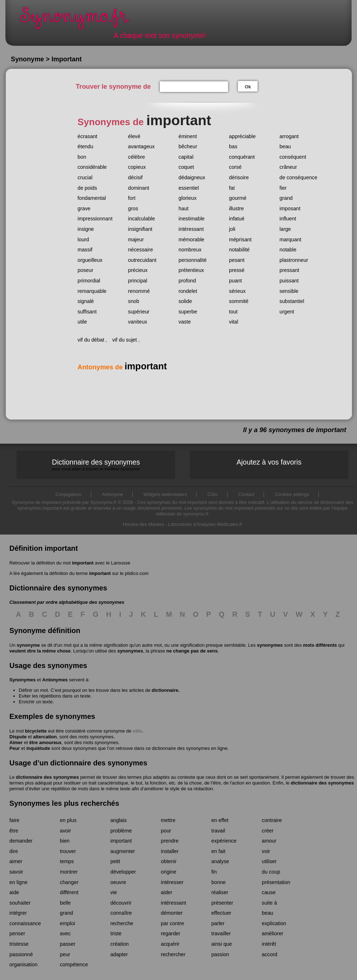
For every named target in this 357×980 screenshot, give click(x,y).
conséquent (293, 157)
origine (169, 872)
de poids (87, 188)
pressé (237, 270)
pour (166, 831)
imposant (290, 208)
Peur (15, 748)
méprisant (240, 239)
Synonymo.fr (79, 20)
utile (82, 322)
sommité (239, 301)
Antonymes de (122, 367)
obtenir (169, 861)
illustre (236, 208)
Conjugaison (69, 494)
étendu (85, 146)
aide (14, 892)
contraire (272, 820)
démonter (172, 913)
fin (214, 872)
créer (268, 831)
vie (114, 892)
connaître (121, 913)
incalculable (142, 219)
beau (285, 146)
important (83, 563)
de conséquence (298, 177)
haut (184, 208)
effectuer (221, 913)
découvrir (121, 903)
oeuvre (118, 882)
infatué (237, 219)
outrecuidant (142, 260)
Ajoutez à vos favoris (269, 462)
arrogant (289, 136)
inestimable (191, 219)
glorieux (188, 198)
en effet (220, 820)
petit (115, 861)
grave (84, 208)
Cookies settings (292, 494)
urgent (287, 312)
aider (167, 892)
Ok (248, 87)
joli (232, 229)
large (285, 229)
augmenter (123, 851)
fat (232, 188)
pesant (237, 260)
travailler (221, 933)
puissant (289, 281)
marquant (290, 239)
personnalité (193, 260)
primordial (89, 281)
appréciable (242, 136)
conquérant (242, 157)
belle (65, 903)
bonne (219, 882)
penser (17, 933)
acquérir (170, 944)
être (14, 831)
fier (283, 188)
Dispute (18, 737)
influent (288, 219)
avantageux (141, 146)
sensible (289, 291)
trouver (68, 851)
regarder (171, 933)
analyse (220, 861)
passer (68, 944)
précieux (138, 270)
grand (286, 198)
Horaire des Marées (143, 524)
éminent (188, 136)
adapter (119, 954)
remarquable (92, 291)
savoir (16, 872)
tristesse (19, 944)
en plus (68, 820)
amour (269, 841)
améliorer (273, 933)
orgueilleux (90, 260)
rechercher (173, 954)
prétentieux (191, 270)
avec (65, 933)
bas (233, 146)
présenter (222, 903)
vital (233, 322)
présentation (276, 882)
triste (116, 933)
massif (85, 250)
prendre (170, 841)
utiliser (269, 861)
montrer (69, 872)
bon (82, 157)
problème (121, 831)
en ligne (18, 882)
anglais (118, 820)
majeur (136, 239)
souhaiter (20, 903)
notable (288, 250)
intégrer (18, 913)
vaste (185, 322)
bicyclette (36, 731)
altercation (45, 737)
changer (69, 882)
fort (132, 198)
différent (69, 892)
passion (220, 954)
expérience (224, 841)
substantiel (292, 301)
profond (187, 281)
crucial (85, 177)
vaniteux (138, 322)
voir (266, 851)
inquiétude (38, 748)
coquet (186, 167)
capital (186, 157)
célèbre (136, 157)
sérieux (237, 291)
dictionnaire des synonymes (47, 777)
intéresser (172, 882)
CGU (213, 494)
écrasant (87, 136)
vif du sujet (124, 340)
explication (274, 923)
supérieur (139, 312)
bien (65, 841)
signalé (86, 301)
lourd (83, 239)
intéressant (191, 229)
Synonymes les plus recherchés (64, 803)
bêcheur (188, 146)
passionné (21, 954)
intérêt (269, 944)
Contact (246, 494)
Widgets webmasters (165, 494)
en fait (218, 851)
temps (67, 861)
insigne (86, 229)
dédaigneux (192, 177)
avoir (65, 831)
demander (21, 841)
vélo (137, 731)
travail (218, 831)
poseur (85, 270)
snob (134, 301)
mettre (168, 820)
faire (14, 820)
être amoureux (45, 742)
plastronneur (294, 260)
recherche (122, 923)
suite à (269, 903)
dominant (139, 188)
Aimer (16, 742)
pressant (289, 270)
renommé (139, 291)
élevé (134, 136)
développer (123, 872)
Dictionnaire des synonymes (96, 465)
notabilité (239, 250)
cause (269, 892)
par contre (172, 923)
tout (233, 312)
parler (218, 923)
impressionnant (95, 219)
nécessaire (140, 250)
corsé (235, 167)
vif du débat (91, 340)
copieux (137, 167)
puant (235, 281)
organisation (23, 964)
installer (170, 851)
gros (133, 208)
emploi (67, 923)
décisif (135, 177)
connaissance (25, 923)
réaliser (220, 892)
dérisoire (239, 177)
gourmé (238, 198)
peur (65, 954)
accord (270, 954)
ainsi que (222, 944)
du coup (271, 872)
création (120, 944)
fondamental (92, 198)
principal (138, 281)
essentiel (189, 188)
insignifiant (140, 229)
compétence (74, 964)
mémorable (191, 239)
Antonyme (113, 494)
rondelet (188, 291)
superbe (188, 312)
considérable (92, 167)
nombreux (190, 250)
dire (14, 851)
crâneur (288, 167)
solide (185, 301)
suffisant (87, 312)
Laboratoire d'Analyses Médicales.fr (205, 524)
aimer (16, 861)
